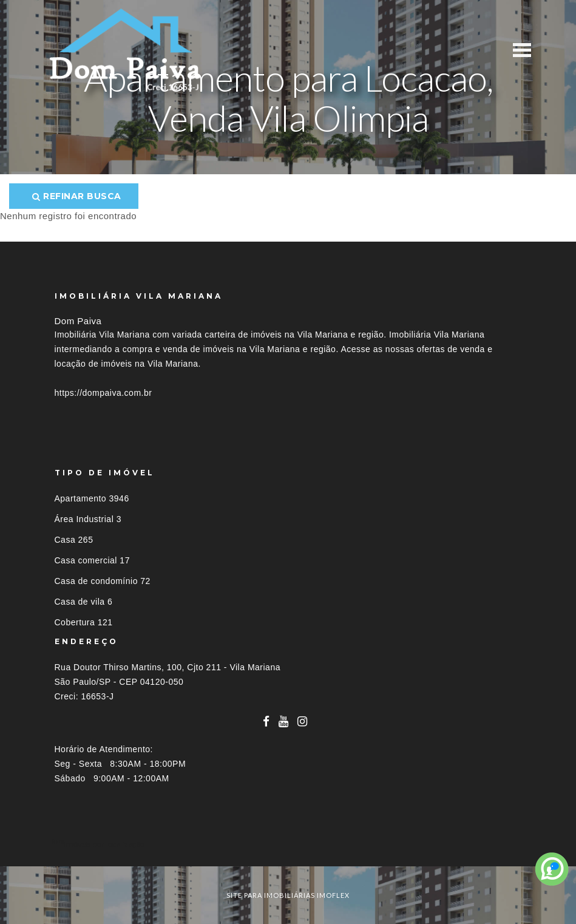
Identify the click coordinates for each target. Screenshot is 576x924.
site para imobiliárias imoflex (288, 895)
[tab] (288, 844)
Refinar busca (77, 196)
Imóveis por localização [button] (104, 844)
